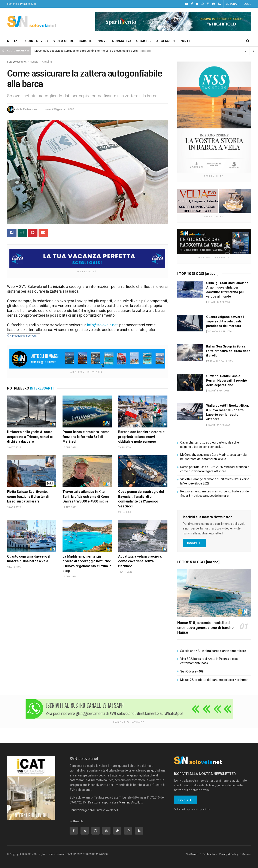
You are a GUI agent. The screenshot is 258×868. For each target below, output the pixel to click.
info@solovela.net (102, 325)
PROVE (102, 41)
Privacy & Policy (229, 854)
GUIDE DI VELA (37, 41)
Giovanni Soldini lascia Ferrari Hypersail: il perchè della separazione (227, 381)
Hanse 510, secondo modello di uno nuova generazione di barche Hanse (205, 627)
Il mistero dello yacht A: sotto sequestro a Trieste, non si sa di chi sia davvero (30, 437)
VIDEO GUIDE (64, 41)
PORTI (185, 41)
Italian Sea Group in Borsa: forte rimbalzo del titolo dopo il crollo (228, 351)
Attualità (47, 62)
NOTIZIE (14, 41)
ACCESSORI (166, 41)
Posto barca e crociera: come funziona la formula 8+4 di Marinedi (86, 437)
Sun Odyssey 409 (192, 671)
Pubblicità (209, 854)
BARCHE (85, 41)
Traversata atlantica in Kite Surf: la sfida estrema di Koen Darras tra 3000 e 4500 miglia (86, 496)
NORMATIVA (122, 41)
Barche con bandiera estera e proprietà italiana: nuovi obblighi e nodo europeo (141, 437)
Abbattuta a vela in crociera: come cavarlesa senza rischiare (140, 561)
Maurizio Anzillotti (131, 802)
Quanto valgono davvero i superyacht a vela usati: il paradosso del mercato (225, 321)
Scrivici (247, 854)
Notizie (34, 62)
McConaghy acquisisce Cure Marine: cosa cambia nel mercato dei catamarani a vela (86, 51)
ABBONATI (232, 4)
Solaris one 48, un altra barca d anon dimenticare (213, 651)
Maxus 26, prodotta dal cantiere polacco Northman (214, 680)
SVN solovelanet (17, 62)
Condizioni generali (82, 810)
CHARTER (144, 41)
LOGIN (248, 4)
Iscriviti (194, 543)
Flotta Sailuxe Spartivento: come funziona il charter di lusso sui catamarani (28, 496)
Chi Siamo (192, 854)
